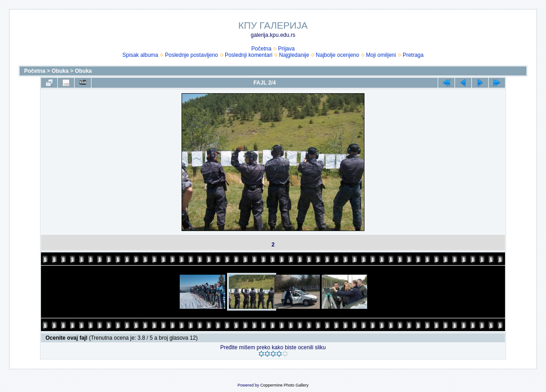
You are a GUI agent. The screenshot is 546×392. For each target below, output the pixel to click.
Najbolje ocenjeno (337, 55)
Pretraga (413, 55)
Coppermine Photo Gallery (284, 385)
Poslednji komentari (249, 55)
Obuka (60, 71)
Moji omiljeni (381, 55)
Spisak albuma (140, 55)
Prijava (286, 49)
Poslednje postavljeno (191, 55)
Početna (261, 49)
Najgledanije (294, 55)
